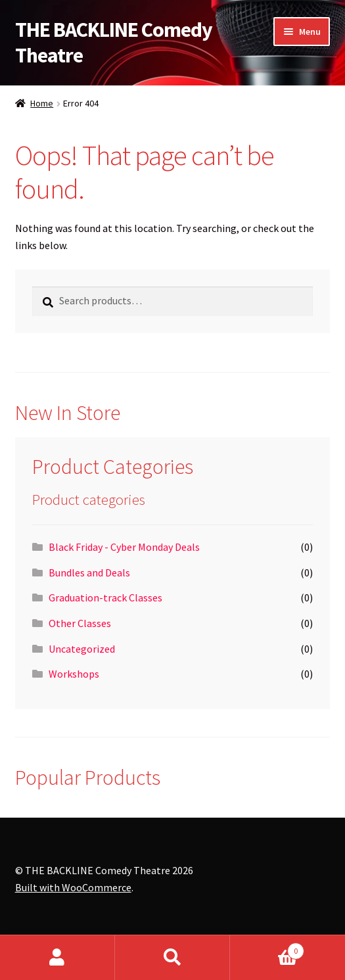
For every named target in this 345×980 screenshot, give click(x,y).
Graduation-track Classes (105, 597)
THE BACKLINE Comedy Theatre (114, 42)
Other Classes (80, 623)
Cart (267, 948)
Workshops (74, 674)
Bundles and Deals (89, 572)
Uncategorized (82, 649)
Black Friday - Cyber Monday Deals (124, 547)
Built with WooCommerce (73, 887)
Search (172, 958)
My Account (57, 958)
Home (42, 103)
